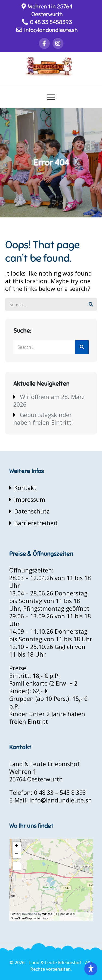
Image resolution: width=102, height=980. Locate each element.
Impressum (30, 499)
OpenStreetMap (21, 918)
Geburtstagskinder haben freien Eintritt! (43, 419)
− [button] (17, 854)
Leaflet (15, 914)
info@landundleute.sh (47, 30)
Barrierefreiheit (36, 523)
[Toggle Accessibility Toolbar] (91, 969)
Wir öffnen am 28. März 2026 (49, 401)
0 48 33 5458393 (47, 22)
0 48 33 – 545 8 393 (60, 792)
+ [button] (17, 846)
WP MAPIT (50, 914)
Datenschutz (32, 511)
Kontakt (25, 488)
